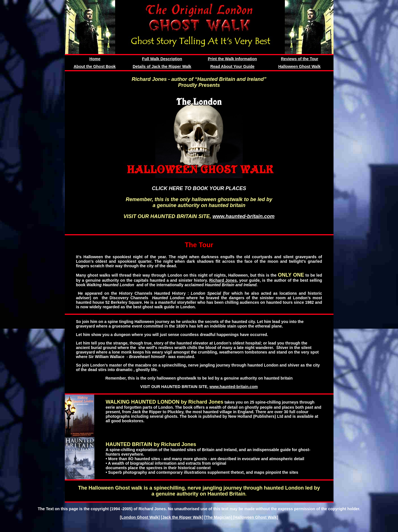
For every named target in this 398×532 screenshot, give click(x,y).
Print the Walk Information (233, 59)
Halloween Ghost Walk (300, 66)
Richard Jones (223, 280)
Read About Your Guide (232, 66)
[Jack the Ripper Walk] (182, 517)
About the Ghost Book (95, 66)
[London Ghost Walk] (140, 517)
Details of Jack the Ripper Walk (162, 66)
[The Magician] (218, 517)
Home (95, 59)
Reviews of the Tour (300, 59)
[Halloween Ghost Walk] (255, 517)
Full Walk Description (162, 59)
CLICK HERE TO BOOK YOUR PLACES (199, 188)
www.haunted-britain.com (243, 216)
